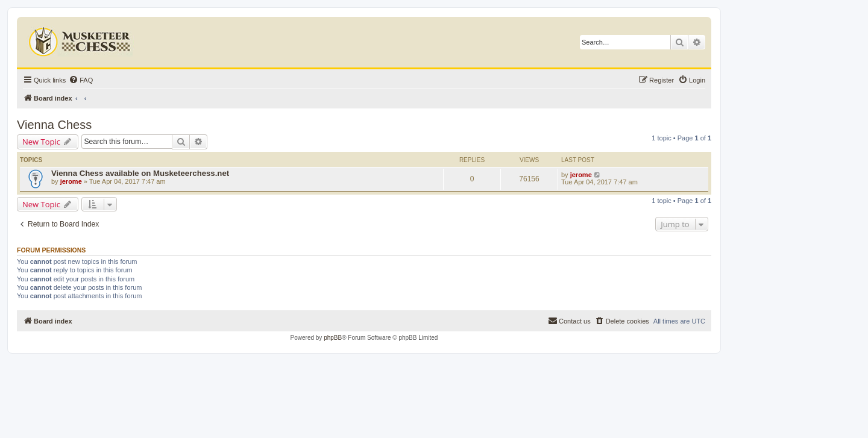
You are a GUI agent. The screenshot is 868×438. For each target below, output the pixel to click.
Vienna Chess (54, 125)
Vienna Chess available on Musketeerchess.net (140, 173)
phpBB (333, 338)
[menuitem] (81, 80)
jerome (71, 181)
